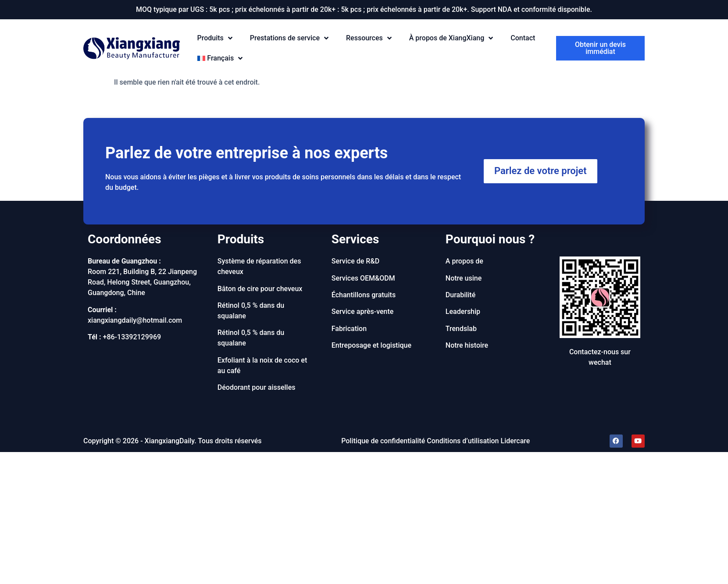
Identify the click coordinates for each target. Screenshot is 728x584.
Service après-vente (363, 312)
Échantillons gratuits (364, 295)
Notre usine (464, 278)
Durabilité (460, 295)
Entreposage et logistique (371, 345)
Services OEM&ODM (363, 278)
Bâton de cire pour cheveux (260, 289)
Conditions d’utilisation (463, 441)
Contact (523, 38)
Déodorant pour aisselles (257, 387)
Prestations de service (289, 38)
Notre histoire (467, 345)
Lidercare (516, 441)
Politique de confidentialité (383, 441)
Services (355, 239)
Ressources (369, 38)
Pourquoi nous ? (490, 239)
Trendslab (461, 329)
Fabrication (349, 329)
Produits (215, 38)
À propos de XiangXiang (451, 38)
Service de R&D (355, 261)
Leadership (463, 312)
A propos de (464, 261)
